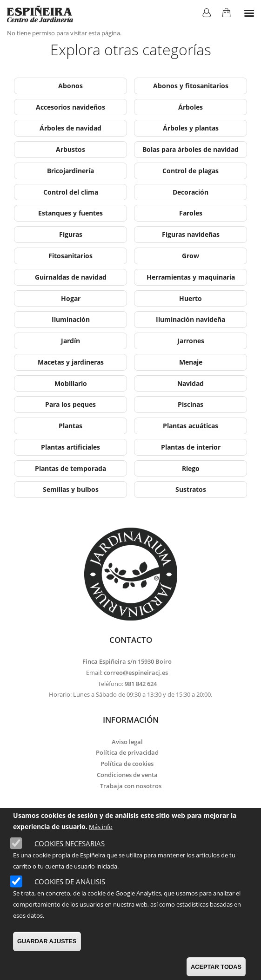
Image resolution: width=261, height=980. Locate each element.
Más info (101, 827)
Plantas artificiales (70, 447)
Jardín (70, 341)
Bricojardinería (70, 171)
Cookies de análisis (70, 882)
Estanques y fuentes (70, 213)
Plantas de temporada (70, 468)
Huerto (191, 298)
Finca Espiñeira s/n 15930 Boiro (127, 661)
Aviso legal (127, 742)
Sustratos (191, 489)
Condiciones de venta (127, 775)
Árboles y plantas (191, 128)
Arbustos (70, 149)
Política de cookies (127, 764)
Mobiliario (71, 383)
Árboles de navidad (70, 128)
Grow (191, 256)
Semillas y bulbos (71, 489)
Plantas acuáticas (191, 426)
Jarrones (191, 341)
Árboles (191, 107)
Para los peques (70, 404)
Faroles (191, 213)
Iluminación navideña (191, 319)
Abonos (70, 86)
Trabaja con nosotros (131, 786)
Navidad (191, 383)
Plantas (70, 426)
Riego (191, 468)
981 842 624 (141, 684)
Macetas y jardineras (71, 362)
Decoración (191, 192)
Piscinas (191, 404)
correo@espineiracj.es (136, 673)
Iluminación (71, 319)
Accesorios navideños (70, 107)
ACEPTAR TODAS (216, 967)
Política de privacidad (127, 752)
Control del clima (71, 192)
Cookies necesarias (70, 843)
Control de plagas (191, 171)
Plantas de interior (191, 447)
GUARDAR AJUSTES (47, 941)
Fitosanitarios (70, 256)
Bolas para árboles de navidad (191, 149)
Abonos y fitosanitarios (191, 86)
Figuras (71, 234)
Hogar (71, 298)
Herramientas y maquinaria (191, 277)
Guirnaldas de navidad (71, 277)
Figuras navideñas (191, 234)
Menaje (191, 362)
